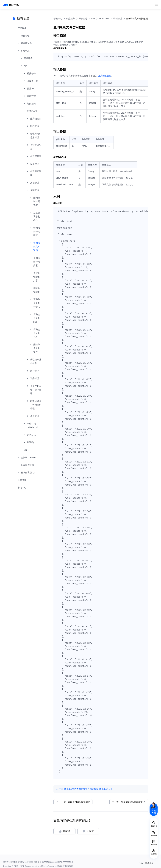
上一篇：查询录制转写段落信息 (75, 802)
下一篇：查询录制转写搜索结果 (127, 802)
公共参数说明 (104, 76)
